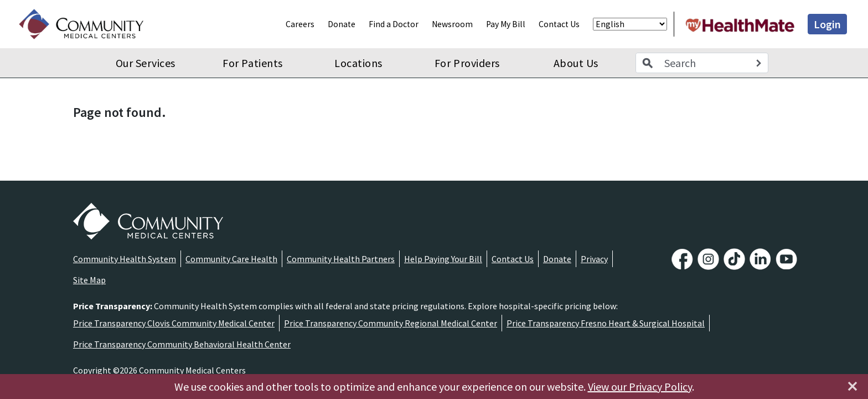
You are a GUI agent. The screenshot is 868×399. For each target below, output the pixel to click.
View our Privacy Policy (640, 387)
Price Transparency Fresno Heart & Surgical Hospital (606, 323)
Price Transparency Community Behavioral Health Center (182, 344)
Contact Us (559, 24)
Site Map (89, 280)
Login (827, 24)
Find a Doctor (394, 24)
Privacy (594, 259)
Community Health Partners (341, 259)
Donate (342, 24)
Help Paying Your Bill (443, 259)
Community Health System (125, 259)
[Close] (852, 386)
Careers (300, 24)
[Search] (758, 63)
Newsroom (452, 24)
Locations (358, 63)
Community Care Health (231, 259)
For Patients (252, 63)
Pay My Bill (506, 24)
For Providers (467, 63)
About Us (576, 63)
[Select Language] (630, 24)
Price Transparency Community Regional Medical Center (391, 323)
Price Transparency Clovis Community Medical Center (174, 323)
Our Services (146, 63)
